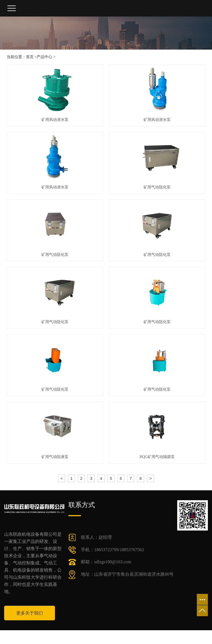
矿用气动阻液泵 (55, 457)
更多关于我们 (30, 613)
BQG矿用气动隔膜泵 (157, 457)
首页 (30, 57)
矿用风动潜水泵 (55, 120)
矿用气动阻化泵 (157, 187)
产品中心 (44, 57)
